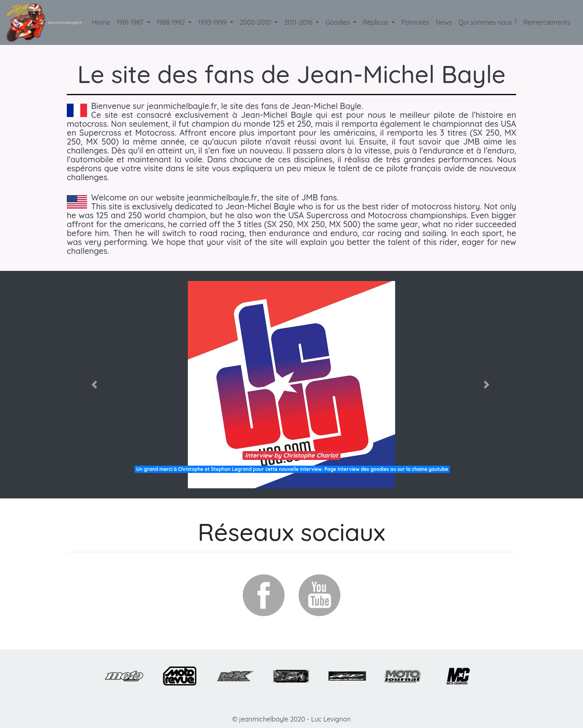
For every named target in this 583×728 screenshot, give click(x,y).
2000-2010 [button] (256, 22)
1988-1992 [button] (172, 22)
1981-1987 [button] (131, 22)
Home (103, 22)
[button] (95, 385)
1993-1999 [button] (213, 22)
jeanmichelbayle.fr (65, 22)
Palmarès (415, 22)
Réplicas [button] (376, 22)
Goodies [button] (338, 22)
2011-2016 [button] (299, 22)
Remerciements (549, 22)
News (444, 22)
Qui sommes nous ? (489, 22)
